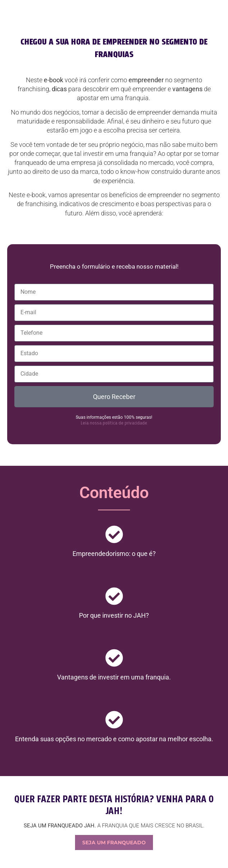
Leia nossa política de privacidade (114, 423)
